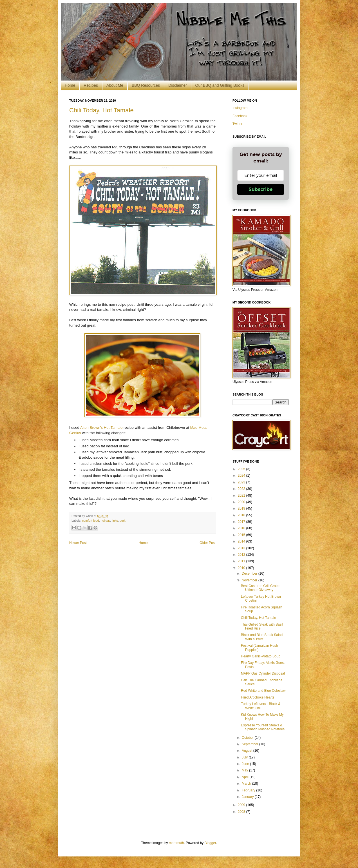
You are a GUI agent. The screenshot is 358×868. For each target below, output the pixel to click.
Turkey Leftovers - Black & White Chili (261, 706)
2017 (242, 522)
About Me (115, 85)
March (247, 784)
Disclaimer (177, 85)
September (250, 744)
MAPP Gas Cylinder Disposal (263, 673)
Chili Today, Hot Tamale (101, 110)
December (250, 574)
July (245, 757)
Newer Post (78, 543)
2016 (242, 528)
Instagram (240, 108)
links (115, 521)
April (246, 777)
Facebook (240, 116)
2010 (242, 568)
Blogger (210, 843)
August (248, 751)
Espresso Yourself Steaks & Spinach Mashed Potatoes (263, 727)
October (248, 738)
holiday (105, 521)
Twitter (237, 124)
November (250, 580)
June (246, 764)
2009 (242, 805)
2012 (242, 555)
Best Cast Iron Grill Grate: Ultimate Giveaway (260, 588)
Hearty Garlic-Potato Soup (261, 656)
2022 (242, 489)
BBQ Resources (146, 85)
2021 (242, 496)
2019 (242, 508)
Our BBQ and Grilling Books (220, 85)
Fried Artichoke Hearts (258, 697)
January (248, 797)
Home (70, 85)
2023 (242, 482)
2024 (242, 476)
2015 (242, 535)
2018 (242, 515)
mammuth (176, 843)
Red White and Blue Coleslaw (263, 691)
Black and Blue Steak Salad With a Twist (262, 637)
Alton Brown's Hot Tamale (101, 428)
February (249, 790)
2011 (242, 561)
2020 (242, 502)
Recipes (91, 85)
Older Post (208, 543)
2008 (242, 812)
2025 (242, 469)
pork (123, 521)
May (245, 770)
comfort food (91, 521)
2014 (242, 541)
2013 (242, 548)
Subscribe (261, 189)
